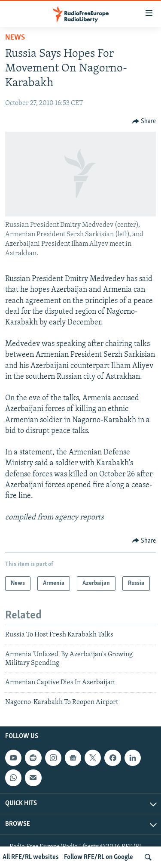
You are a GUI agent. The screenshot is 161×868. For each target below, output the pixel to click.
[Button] (144, 121)
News (15, 38)
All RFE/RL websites (31, 857)
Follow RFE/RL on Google (99, 857)
